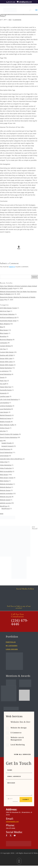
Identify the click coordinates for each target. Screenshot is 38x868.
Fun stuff (3, 384)
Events (2, 377)
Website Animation (6, 484)
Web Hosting (4, 481)
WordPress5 (6, 509)
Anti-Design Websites (7, 314)
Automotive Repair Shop (8, 321)
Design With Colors (6, 362)
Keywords (3, 393)
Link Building (4, 403)
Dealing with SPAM (6, 355)
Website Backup (5, 487)
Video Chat (4, 462)
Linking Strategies (6, 406)
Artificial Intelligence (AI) (8, 317)
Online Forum (5, 428)
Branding (3, 336)
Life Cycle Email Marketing (9, 399)
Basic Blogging (5, 324)
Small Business (5, 449)
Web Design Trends (7, 478)
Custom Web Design (7, 352)
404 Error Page (5, 311)
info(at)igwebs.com (12, 822)
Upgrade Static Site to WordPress (11, 459)
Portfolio (11, 642)
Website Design (5, 490)
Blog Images (4, 333)
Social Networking (6, 452)
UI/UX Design (4, 456)
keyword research (8, 446)
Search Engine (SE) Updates (9, 434)
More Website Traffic (7, 425)
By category (12, 646)
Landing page (5, 396)
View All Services (22, 754)
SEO (10, 20)
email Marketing (6, 374)
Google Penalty (7, 443)
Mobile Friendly (5, 422)
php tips (3, 431)
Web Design (4, 475)
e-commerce (4, 371)
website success (5, 503)
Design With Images (7, 365)
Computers (4, 343)
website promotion (6, 493)
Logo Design (4, 412)
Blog (1, 327)
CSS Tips (3, 349)
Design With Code (6, 358)
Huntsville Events (6, 390)
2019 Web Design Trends (8, 308)
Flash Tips (3, 381)
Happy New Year (6, 387)
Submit (26, 799)
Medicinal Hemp (6, 418)
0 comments (17, 20)
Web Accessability (6, 471)
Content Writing (5, 346)
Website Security (6, 497)
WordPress (4, 506)
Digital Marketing (6, 368)
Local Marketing (5, 409)
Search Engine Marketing (9, 437)
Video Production (6, 468)
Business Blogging (6, 340)
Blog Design (4, 330)
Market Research (6, 415)
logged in (12, 267)
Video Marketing (6, 465)
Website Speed (5, 500)
